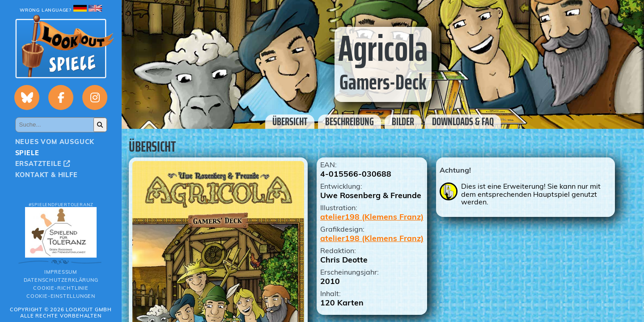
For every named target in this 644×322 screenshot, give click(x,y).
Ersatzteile (43, 164)
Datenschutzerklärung (61, 280)
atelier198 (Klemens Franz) (372, 216)
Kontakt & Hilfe (47, 175)
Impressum (61, 272)
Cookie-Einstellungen (61, 296)
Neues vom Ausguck (55, 142)
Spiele (27, 153)
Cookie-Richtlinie (61, 288)
